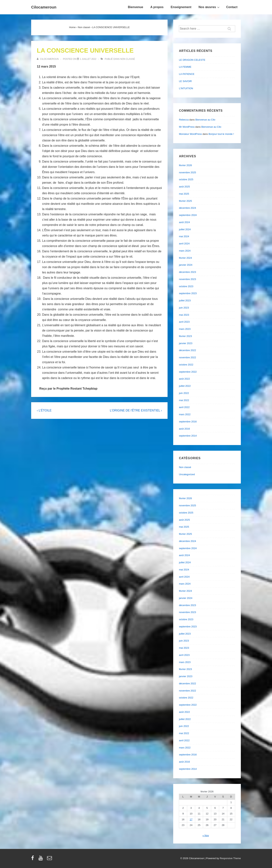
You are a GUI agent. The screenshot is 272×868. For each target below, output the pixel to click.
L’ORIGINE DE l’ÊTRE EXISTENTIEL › (136, 410)
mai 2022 (184, 400)
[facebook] (33, 859)
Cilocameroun (44, 7)
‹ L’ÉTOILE (44, 410)
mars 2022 (185, 414)
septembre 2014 (188, 436)
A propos (157, 7)
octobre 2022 (186, 365)
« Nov (206, 835)
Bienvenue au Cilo (205, 120)
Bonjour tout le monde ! (221, 134)
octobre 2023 (186, 286)
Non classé (128, 59)
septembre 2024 (188, 215)
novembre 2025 (187, 172)
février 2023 (185, 336)
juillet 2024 (185, 229)
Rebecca (184, 120)
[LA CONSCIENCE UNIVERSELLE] (88, 59)
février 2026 (185, 165)
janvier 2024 (186, 265)
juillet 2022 (185, 386)
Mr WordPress (187, 127)
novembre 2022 (187, 357)
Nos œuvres (209, 7)
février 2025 (185, 201)
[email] (50, 859)
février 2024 (185, 258)
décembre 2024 (187, 208)
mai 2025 (184, 194)
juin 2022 (184, 393)
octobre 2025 (186, 179)
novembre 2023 (187, 279)
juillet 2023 (185, 300)
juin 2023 (184, 308)
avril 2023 (184, 322)
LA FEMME (185, 67)
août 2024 (184, 222)
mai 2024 (184, 236)
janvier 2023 (186, 343)
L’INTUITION (186, 88)
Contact (232, 7)
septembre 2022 (188, 372)
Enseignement (181, 7)
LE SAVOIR (185, 81)
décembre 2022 (187, 350)
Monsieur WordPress (190, 134)
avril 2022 (184, 407)
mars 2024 (185, 251)
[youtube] (41, 859)
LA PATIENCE (187, 74)
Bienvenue (136, 7)
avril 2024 (184, 244)
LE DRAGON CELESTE (192, 60)
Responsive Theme (230, 858)
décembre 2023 (187, 272)
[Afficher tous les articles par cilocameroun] (48, 59)
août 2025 (184, 187)
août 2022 (184, 379)
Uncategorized (187, 474)
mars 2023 (185, 329)
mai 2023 (184, 315)
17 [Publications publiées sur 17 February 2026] (191, 819)
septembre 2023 (188, 293)
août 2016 (184, 429)
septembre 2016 (188, 422)
